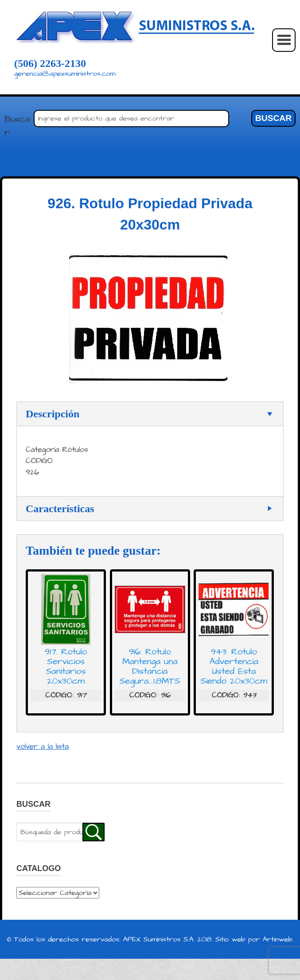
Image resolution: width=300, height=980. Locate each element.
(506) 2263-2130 (50, 63)
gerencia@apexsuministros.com (65, 74)
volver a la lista (43, 747)
